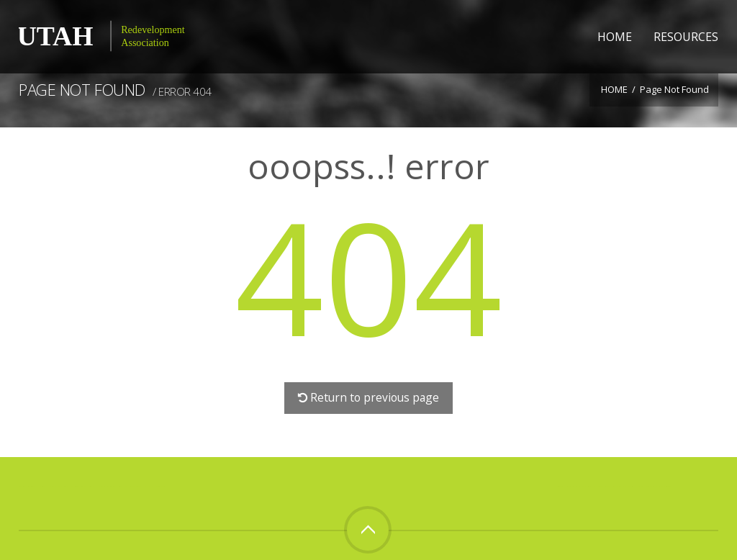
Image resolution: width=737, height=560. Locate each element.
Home (615, 37)
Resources (686, 37)
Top (368, 530)
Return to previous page (369, 397)
